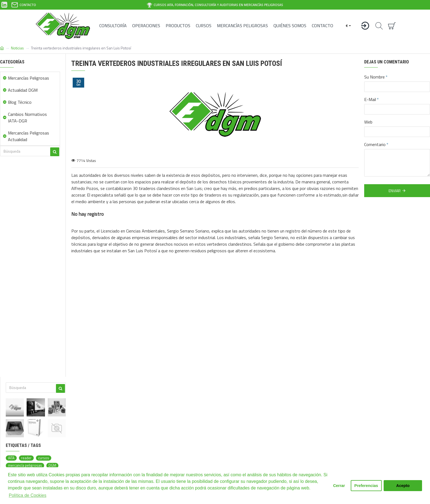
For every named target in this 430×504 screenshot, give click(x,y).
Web (368, 122)
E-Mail (370, 99)
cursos (44, 458)
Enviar (395, 191)
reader (26, 458)
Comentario (375, 144)
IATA (11, 458)
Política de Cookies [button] (28, 495)
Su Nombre (374, 77)
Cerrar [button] (339, 486)
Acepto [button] (403, 486)
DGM (52, 465)
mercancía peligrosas (25, 465)
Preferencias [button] (366, 486)
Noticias (17, 48)
